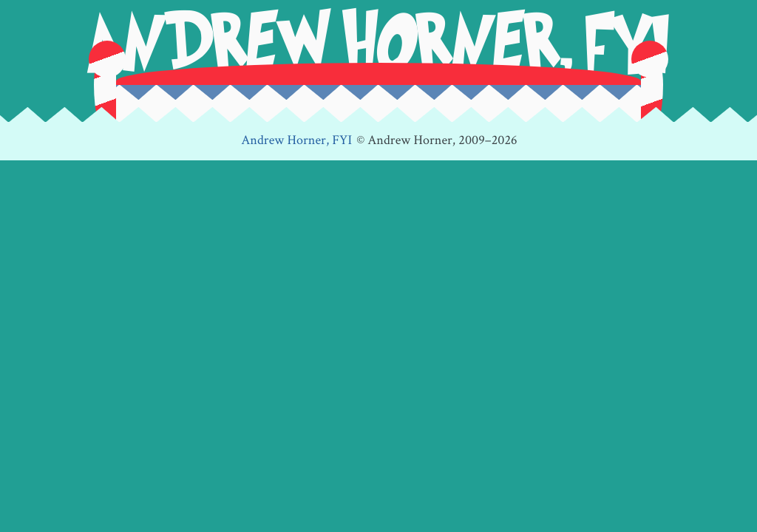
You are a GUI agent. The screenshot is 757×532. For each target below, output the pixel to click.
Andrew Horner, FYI (296, 141)
